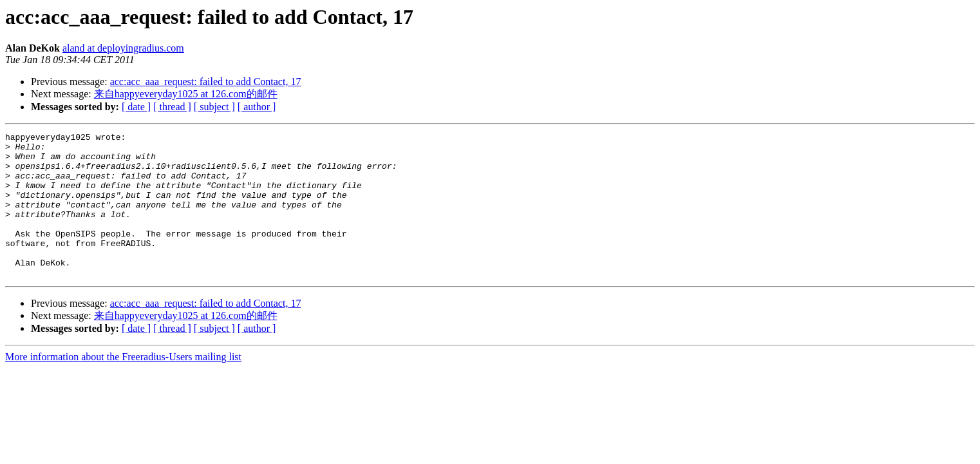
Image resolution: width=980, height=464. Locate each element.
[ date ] (136, 107)
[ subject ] (214, 107)
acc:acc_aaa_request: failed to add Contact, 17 (206, 82)
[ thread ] (172, 107)
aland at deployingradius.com (123, 48)
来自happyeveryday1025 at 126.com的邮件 (186, 94)
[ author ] (257, 107)
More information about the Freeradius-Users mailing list (123, 386)
